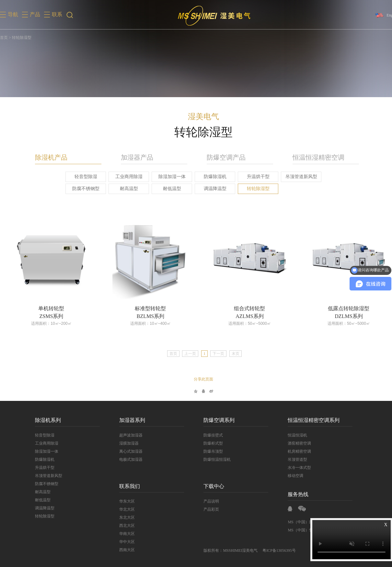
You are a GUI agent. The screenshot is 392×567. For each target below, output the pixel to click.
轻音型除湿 (79, 177)
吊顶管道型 (291, 459)
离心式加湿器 (125, 451)
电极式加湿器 (125, 459)
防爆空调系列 (213, 420)
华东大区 (121, 501)
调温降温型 (209, 189)
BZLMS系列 (144, 316)
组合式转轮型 (243, 308)
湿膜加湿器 (123, 443)
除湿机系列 (42, 420)
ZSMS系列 (45, 316)
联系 (57, 14)
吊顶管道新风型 (295, 177)
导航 (13, 14)
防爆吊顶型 (207, 451)
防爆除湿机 (209, 177)
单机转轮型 (45, 308)
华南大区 (121, 534)
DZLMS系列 (342, 316)
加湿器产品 (131, 157)
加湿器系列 (126, 420)
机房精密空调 (293, 451)
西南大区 (121, 550)
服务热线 (292, 494)
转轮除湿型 (252, 189)
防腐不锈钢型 (79, 189)
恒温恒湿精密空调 (312, 157)
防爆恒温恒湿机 (211, 459)
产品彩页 (205, 509)
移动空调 (289, 476)
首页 (4, 38)
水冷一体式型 (293, 468)
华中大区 (121, 542)
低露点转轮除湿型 (342, 308)
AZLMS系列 (243, 316)
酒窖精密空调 (293, 443)
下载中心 (208, 486)
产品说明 (205, 501)
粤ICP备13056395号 (273, 550)
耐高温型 (122, 189)
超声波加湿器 (125, 435)
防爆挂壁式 (207, 435)
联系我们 (123, 486)
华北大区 (121, 509)
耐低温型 (166, 189)
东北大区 (121, 517)
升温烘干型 (252, 177)
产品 (35, 14)
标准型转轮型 (144, 308)
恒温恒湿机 (291, 435)
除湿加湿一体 (166, 177)
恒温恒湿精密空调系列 (307, 420)
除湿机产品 (45, 157)
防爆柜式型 (207, 443)
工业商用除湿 (122, 177)
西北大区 (121, 526)
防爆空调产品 (220, 157)
